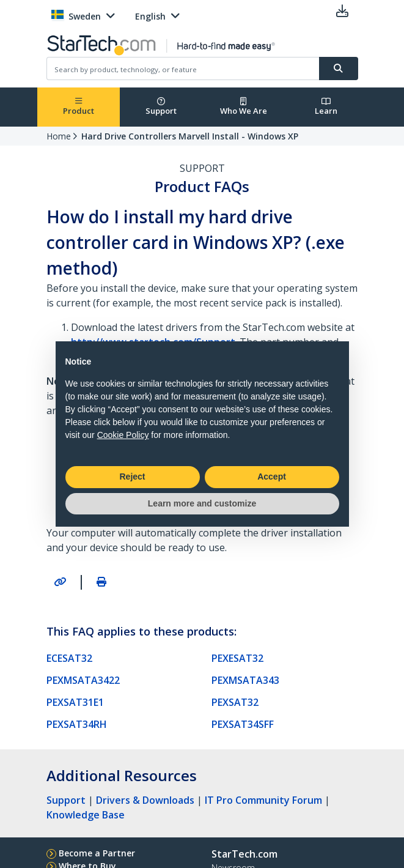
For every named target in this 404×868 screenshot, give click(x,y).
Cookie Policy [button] (123, 435)
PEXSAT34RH (77, 724)
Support (161, 107)
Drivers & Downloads (145, 800)
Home (59, 136)
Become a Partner (97, 853)
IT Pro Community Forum (263, 800)
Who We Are (244, 107)
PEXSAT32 (235, 702)
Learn (326, 107)
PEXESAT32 (237, 658)
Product (79, 107)
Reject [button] (132, 477)
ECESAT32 (69, 658)
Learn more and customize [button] (202, 503)
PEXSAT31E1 (75, 702)
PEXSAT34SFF (243, 724)
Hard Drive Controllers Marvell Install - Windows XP (190, 136)
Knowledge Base (86, 815)
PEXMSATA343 (245, 680)
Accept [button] (272, 477)
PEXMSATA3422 (83, 680)
